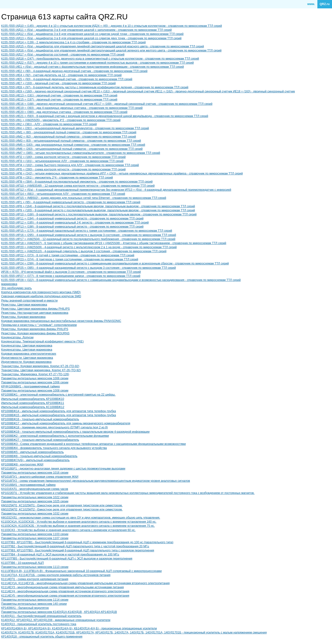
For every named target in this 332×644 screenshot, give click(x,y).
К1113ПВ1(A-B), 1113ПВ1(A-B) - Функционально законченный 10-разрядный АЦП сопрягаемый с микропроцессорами (81, 571)
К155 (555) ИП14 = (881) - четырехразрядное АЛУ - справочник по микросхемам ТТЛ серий (63, 194)
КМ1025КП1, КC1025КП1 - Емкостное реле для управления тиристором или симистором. (62, 505)
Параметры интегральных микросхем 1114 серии (35, 600)
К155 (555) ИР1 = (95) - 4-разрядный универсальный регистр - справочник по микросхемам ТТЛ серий (71, 202)
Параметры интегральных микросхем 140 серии (34, 604)
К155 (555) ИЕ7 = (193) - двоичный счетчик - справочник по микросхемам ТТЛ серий (58, 83)
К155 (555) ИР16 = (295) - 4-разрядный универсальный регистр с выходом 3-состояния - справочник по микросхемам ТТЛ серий (89, 235)
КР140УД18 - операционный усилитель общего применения (42, 637)
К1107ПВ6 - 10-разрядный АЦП (23, 563)
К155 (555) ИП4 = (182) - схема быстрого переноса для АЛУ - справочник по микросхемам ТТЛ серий (70, 165)
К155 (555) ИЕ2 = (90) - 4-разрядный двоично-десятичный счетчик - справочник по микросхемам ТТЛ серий (74, 71)
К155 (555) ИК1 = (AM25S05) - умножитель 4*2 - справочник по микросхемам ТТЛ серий (61, 120)
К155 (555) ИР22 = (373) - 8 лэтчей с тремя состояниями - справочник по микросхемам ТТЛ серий (68, 255)
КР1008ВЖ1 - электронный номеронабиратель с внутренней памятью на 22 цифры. (58, 395)
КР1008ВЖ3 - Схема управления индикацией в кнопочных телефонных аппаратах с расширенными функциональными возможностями (93, 444)
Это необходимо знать (16, 288)
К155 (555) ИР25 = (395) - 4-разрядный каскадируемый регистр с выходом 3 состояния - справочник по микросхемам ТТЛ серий (89, 268)
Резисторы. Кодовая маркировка (23, 317)
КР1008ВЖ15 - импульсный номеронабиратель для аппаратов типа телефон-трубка (59, 415)
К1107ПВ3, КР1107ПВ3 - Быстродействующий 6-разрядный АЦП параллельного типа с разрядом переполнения (78, 550)
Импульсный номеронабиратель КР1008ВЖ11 (33, 403)
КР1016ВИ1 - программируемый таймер (28, 485)
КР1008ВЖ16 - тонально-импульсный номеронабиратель (40, 419)
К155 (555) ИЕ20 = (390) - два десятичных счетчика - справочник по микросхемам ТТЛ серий (64, 112)
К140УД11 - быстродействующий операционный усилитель (41, 616)
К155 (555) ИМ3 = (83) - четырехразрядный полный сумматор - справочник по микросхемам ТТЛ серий (71, 141)
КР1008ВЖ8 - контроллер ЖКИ (22, 465)
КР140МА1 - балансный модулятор (25, 608)
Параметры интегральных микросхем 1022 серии (35, 497)
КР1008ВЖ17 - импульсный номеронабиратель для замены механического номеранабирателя (66, 423)
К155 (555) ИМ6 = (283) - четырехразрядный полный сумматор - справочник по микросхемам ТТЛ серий (72, 149)
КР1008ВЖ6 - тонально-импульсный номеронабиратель (39, 456)
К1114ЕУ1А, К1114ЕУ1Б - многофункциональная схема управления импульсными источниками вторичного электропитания (85, 583)
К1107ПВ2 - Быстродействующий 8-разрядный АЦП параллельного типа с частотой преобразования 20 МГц (75, 546)
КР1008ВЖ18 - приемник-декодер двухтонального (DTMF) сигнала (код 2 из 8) (55, 427)
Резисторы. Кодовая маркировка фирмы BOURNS (35, 333)
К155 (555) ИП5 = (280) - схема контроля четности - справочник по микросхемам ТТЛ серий (63, 169)
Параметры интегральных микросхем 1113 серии (35, 567)
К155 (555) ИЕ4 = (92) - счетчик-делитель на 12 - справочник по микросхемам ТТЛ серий (61, 75)
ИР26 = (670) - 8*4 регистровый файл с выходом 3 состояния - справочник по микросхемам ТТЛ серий (71, 272)
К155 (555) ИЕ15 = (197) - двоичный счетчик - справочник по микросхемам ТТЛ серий (59, 100)
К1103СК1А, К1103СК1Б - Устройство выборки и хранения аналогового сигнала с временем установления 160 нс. (79, 522)
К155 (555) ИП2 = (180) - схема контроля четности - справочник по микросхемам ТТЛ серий (63, 157)
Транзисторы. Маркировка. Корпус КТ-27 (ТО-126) (35, 374)
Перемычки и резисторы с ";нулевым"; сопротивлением (39, 325)
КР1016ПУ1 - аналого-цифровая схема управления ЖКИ (40, 477)
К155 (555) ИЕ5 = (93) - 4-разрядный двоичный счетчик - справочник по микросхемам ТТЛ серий (67, 79)
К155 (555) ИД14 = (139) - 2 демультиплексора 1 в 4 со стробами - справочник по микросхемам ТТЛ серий (73, 42)
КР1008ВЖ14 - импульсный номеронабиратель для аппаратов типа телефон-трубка (59, 411)
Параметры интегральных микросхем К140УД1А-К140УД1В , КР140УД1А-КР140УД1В (59, 612)
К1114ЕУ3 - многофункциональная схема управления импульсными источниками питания (63, 587)
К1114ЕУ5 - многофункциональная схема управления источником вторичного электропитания (65, 596)
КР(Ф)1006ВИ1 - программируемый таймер (31, 386)
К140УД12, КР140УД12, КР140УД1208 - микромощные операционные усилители (56, 620)
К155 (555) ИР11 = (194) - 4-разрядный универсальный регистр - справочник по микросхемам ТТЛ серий (72, 218)
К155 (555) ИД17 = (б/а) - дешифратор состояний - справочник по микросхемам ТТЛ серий (63, 55)
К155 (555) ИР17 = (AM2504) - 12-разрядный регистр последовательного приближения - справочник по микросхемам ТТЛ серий (88, 239)
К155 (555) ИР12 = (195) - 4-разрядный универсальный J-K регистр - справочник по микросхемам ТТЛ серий (75, 223)
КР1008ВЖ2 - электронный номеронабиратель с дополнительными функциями (55, 436)
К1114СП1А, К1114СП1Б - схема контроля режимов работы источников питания (56, 575)
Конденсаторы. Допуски (17, 337)
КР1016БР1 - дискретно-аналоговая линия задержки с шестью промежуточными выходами (63, 469)
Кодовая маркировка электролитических (29, 354)
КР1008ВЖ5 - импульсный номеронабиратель (32, 452)
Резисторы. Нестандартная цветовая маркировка (35, 313)
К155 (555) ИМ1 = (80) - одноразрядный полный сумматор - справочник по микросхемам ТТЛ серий (69, 132)
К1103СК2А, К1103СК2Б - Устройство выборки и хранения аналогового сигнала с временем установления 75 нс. (78, 526)
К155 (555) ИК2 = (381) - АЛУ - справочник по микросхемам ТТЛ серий (49, 124)
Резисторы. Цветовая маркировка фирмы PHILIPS (35, 309)
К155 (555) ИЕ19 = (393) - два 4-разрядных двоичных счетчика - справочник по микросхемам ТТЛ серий (72, 108)
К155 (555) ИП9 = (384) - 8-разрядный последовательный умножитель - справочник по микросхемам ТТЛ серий (77, 182)
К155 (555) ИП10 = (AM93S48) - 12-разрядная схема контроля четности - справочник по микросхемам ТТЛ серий (78, 186)
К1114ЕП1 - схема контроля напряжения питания (35, 579)
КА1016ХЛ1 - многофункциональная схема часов (35, 489)
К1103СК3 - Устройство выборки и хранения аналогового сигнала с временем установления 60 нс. (68, 530)
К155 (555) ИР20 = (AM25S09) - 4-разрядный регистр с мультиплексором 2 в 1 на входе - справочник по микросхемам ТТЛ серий (89, 247)
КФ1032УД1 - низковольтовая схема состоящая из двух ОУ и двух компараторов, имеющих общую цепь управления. (81, 518)
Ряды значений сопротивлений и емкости (29, 301)
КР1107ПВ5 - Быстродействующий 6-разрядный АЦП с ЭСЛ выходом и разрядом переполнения (67, 559)
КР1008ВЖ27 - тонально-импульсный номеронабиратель (40, 440)
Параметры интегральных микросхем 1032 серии (35, 514)
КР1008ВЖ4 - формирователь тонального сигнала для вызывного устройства (54, 448)
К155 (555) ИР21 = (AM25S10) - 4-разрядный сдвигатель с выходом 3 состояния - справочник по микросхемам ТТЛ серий (84, 251)
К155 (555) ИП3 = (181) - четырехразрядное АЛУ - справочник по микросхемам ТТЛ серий (62, 161)
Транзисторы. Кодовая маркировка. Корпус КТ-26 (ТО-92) (40, 366)
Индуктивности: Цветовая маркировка (27, 358)
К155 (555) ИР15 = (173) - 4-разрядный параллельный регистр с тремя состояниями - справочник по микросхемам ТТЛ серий (87, 231)
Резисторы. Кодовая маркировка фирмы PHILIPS (35, 329)
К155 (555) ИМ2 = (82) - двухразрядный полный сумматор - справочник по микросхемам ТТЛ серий (69, 137)
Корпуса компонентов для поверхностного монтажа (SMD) (41, 292)
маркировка (9, 284)
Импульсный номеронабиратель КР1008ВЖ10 (33, 399)
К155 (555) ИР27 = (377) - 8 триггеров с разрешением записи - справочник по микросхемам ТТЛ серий (71, 276)
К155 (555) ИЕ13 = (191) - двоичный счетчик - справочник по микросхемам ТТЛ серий (59, 95)
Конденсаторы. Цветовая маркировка (27, 346)
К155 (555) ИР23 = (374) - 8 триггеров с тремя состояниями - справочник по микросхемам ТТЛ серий (70, 259)
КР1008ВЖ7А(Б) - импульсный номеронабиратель (35, 460)
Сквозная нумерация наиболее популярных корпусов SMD (41, 296)
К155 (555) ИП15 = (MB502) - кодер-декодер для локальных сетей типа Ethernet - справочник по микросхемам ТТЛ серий (84, 198)
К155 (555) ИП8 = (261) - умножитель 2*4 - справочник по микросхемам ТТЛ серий (57, 178)
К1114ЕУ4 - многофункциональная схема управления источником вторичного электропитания (65, 591)
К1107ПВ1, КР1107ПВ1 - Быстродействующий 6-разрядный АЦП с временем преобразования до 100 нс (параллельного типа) (87, 542)
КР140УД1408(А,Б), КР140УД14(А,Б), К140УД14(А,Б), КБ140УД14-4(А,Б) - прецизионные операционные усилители (79, 628)
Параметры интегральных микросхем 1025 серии (35, 501)
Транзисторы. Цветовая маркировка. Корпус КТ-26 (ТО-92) (41, 370)
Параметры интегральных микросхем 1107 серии (35, 538)
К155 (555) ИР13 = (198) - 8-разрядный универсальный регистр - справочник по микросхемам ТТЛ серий (72, 227)
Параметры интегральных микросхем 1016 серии (35, 473)
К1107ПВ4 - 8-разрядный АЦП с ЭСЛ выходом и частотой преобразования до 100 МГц (60, 554)
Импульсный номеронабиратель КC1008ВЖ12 (33, 407)
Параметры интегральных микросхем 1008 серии (35, 391)
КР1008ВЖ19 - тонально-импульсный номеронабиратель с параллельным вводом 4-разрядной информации (75, 432)
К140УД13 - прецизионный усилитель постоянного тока (39, 624)
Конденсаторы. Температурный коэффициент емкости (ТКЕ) (42, 342)
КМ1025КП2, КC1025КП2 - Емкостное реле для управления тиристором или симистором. (62, 510)
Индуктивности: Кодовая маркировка (26, 362)
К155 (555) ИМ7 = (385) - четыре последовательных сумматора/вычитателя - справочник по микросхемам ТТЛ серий (81, 153)
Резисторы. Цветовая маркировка (24, 305)
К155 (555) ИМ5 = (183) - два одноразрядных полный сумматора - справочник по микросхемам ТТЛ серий (73, 145)
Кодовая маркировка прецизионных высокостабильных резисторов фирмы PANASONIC (61, 321)
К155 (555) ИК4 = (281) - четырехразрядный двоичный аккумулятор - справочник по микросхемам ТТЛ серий (75, 128)
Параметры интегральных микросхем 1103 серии (35, 534)
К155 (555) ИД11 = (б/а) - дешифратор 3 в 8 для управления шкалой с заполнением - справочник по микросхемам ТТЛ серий (86, 30)
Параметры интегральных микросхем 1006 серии (35, 378)
